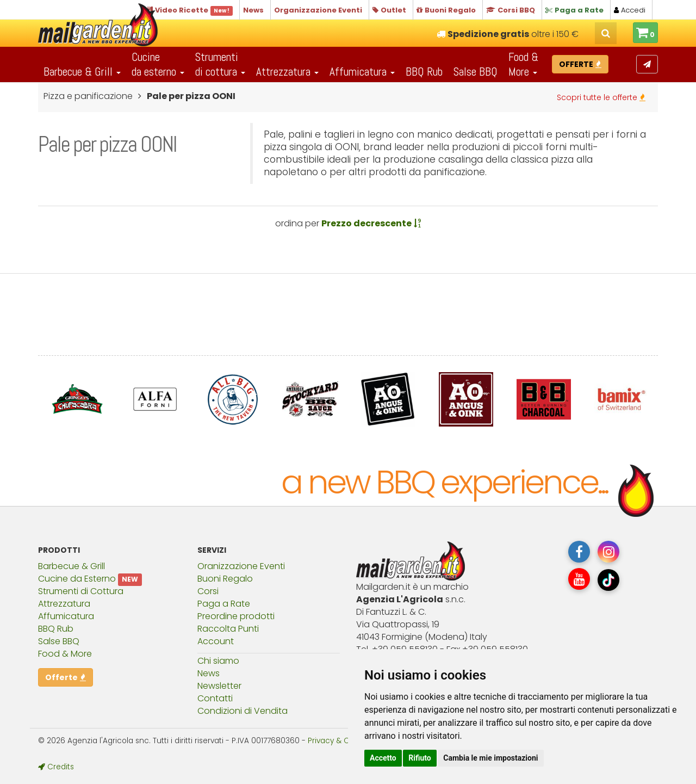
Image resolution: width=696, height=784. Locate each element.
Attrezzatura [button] (287, 72)
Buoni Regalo (225, 579)
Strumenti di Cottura (81, 591)
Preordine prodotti (236, 616)
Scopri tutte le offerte (601, 97)
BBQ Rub (424, 72)
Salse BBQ (476, 72)
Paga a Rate (224, 604)
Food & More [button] (523, 64)
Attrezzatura (64, 604)
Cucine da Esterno (77, 579)
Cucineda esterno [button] (158, 64)
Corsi (208, 591)
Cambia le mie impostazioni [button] (490, 758)
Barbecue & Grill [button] (82, 72)
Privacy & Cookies (340, 741)
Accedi (630, 10)
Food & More (65, 654)
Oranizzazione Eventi (241, 566)
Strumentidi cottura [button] (220, 64)
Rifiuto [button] (420, 758)
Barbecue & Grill (72, 566)
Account (216, 641)
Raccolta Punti (228, 629)
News (209, 673)
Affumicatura (66, 616)
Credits (56, 767)
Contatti (215, 698)
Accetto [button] (383, 758)
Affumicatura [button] (362, 72)
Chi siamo (218, 661)
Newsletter (219, 686)
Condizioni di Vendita (243, 711)
